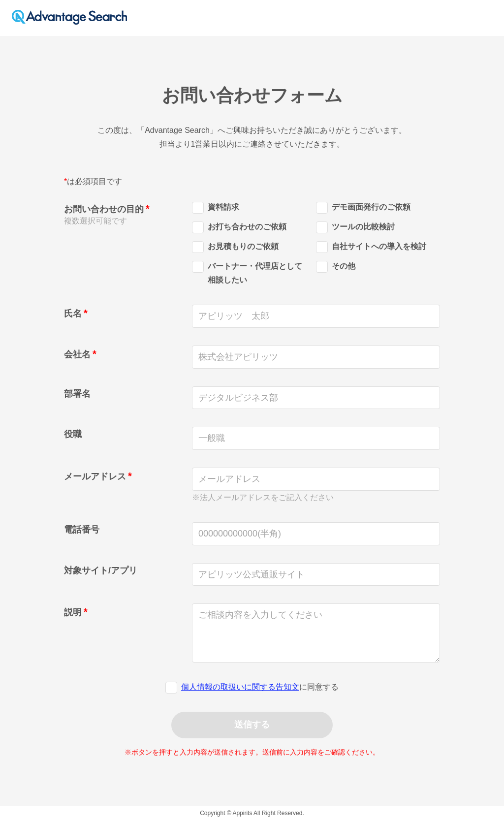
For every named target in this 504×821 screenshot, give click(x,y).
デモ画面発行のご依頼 (363, 208)
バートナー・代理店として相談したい (247, 273)
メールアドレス (95, 476)
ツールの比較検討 (355, 228)
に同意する (260, 687)
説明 (73, 612)
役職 (73, 434)
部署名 (77, 394)
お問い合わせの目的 (104, 209)
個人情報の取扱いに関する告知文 (240, 687)
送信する (252, 725)
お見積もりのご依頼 (235, 248)
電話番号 (82, 530)
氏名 (73, 314)
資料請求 (216, 208)
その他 (336, 268)
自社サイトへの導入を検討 (371, 248)
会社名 (77, 354)
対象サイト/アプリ (101, 570)
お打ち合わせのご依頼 (239, 228)
